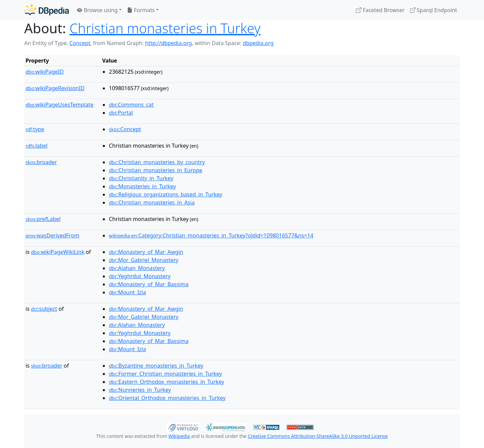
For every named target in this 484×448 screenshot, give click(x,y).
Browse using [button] (97, 10)
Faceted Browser (380, 10)
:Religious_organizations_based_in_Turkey (166, 194)
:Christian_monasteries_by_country (157, 162)
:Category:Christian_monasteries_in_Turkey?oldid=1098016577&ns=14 (211, 235)
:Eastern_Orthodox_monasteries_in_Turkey (167, 382)
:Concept (125, 129)
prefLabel (43, 219)
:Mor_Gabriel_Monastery (144, 260)
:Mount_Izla (127, 292)
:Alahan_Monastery (137, 268)
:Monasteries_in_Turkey (142, 186)
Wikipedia (179, 436)
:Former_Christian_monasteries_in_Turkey (165, 374)
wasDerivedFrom (52, 235)
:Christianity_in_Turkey (141, 178)
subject (44, 309)
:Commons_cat (131, 105)
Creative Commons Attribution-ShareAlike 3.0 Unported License (318, 436)
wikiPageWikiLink (58, 252)
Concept (80, 43)
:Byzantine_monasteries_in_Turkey (156, 366)
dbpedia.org (258, 43)
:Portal (121, 113)
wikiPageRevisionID (55, 88)
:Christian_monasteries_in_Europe (156, 170)
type (35, 129)
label (37, 146)
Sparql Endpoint (434, 10)
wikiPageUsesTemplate (59, 105)
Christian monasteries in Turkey (165, 28)
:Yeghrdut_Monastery (140, 276)
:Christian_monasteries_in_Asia (152, 202)
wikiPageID (45, 72)
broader (41, 162)
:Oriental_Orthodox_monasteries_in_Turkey (167, 398)
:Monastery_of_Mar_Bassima (149, 284)
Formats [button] (141, 10)
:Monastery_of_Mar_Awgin (146, 252)
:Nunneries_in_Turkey (140, 390)
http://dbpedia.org (169, 43)
